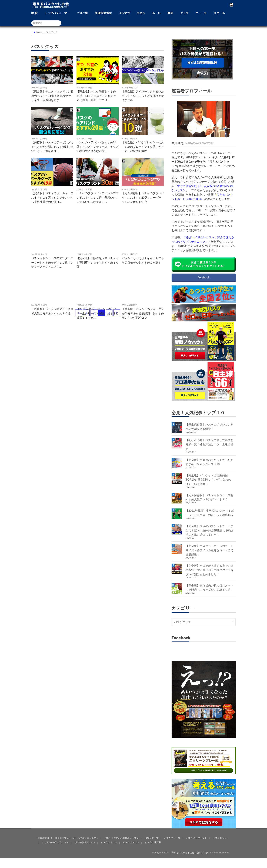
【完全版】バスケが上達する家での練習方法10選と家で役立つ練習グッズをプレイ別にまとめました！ (210, 571)
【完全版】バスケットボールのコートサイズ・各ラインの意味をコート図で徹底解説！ (209, 551)
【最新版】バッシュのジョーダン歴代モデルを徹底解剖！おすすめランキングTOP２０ (143, 313)
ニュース (201, 13)
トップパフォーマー (57, 13)
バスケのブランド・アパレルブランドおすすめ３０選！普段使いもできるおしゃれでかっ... (98, 197)
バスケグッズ (151, 848)
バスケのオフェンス (196, 848)
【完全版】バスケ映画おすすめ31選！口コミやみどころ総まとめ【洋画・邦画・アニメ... (96, 96)
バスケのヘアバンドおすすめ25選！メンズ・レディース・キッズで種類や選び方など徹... (98, 147)
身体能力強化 (103, 13)
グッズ (184, 13)
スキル (141, 13)
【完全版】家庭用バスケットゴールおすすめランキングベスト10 (209, 462)
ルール (156, 13)
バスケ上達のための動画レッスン (121, 848)
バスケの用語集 (153, 852)
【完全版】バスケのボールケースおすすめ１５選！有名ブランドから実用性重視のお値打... (52, 197)
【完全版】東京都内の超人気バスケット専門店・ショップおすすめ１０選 (209, 588)
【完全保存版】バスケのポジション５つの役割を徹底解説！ (209, 427)
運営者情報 (43, 848)
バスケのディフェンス (57, 852)
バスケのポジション (85, 852)
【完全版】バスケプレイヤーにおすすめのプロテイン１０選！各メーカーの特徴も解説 (143, 147)
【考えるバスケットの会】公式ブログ (189, 862)
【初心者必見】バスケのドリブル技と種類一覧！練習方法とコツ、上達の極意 (209, 444)
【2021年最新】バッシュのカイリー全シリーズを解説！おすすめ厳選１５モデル (98, 313)
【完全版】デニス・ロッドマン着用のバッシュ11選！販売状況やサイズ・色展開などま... (52, 96)
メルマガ (124, 13)
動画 (170, 13)
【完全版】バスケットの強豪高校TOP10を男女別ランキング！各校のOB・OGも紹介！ (208, 480)
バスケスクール (131, 852)
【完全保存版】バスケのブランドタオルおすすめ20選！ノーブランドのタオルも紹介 (143, 197)
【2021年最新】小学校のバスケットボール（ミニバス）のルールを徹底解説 (210, 513)
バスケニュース (172, 848)
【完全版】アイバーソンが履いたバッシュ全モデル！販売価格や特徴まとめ (143, 96)
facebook (204, 277)
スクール (219, 13)
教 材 (34, 13)
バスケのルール (109, 852)
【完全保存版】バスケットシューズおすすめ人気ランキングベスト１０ (209, 498)
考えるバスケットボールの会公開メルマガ (76, 848)
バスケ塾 (82, 13)
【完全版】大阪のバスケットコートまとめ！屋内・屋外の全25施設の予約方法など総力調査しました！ (210, 531)
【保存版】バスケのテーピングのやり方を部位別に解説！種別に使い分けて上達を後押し (52, 147)
